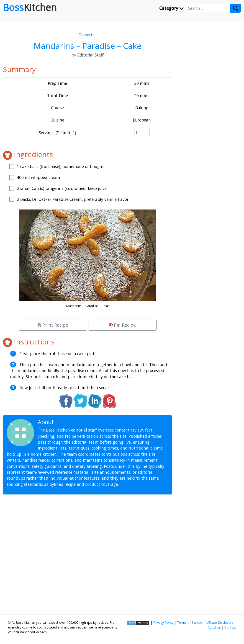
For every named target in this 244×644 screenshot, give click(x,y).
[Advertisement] (87, 558)
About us (214, 627)
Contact (230, 627)
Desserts (86, 35)
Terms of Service (190, 622)
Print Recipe (53, 325)
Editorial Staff (73, 422)
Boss (30, 7)
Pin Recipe (122, 325)
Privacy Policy (163, 622)
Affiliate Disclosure (220, 622)
